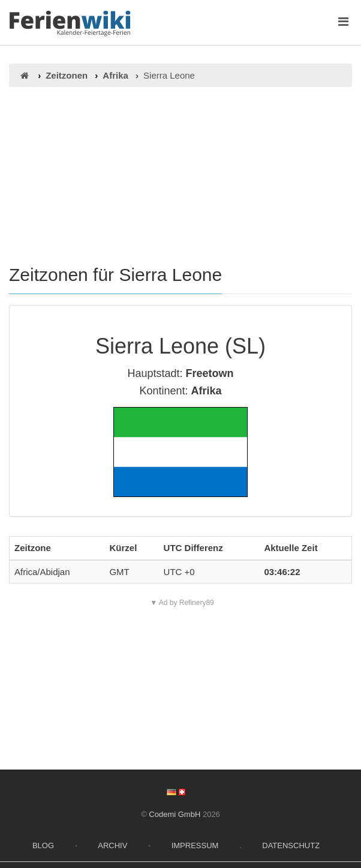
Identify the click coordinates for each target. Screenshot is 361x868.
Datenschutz (291, 845)
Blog (43, 845)
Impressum (195, 845)
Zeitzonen (67, 75)
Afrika (115, 75)
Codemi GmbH (175, 814)
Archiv (112, 845)
